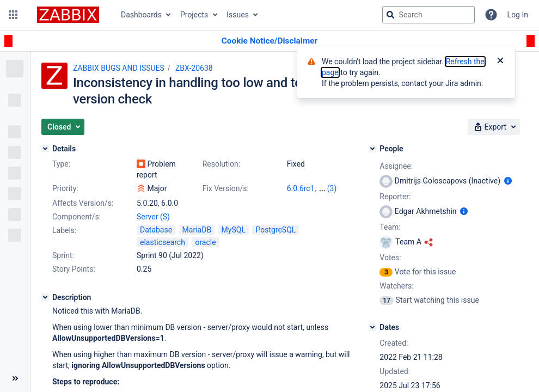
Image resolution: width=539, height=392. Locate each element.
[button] (13, 15)
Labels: (64, 230)
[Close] (500, 62)
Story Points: (74, 269)
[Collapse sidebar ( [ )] (15, 378)
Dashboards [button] (141, 15)
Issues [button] (238, 15)
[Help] (491, 15)
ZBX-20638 (194, 68)
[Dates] (372, 327)
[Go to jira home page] (68, 15)
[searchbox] (428, 15)
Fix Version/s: (226, 188)
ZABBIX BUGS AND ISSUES (119, 68)
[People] (372, 149)
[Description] (45, 297)
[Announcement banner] (269, 41)
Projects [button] (194, 15)
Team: (390, 227)
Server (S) (153, 217)
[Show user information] (508, 181)
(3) (332, 188)
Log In (518, 15)
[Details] (45, 149)
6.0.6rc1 (301, 188)
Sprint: (63, 255)
